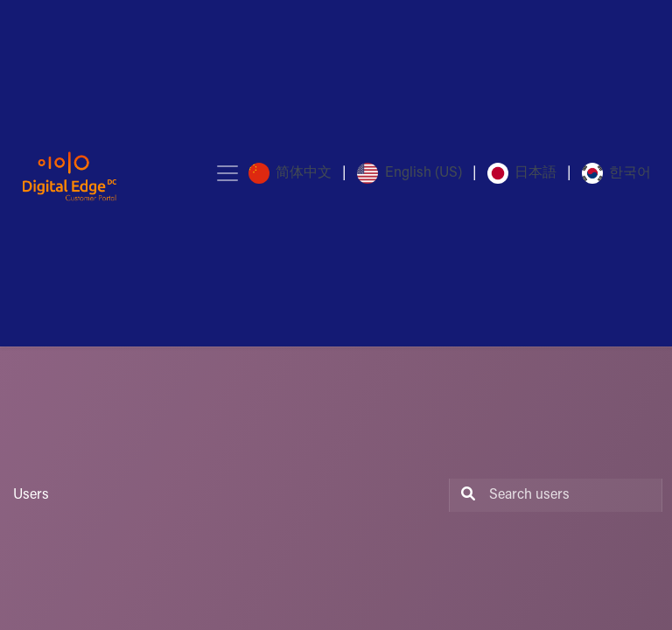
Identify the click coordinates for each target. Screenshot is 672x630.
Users (31, 495)
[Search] (465, 495)
